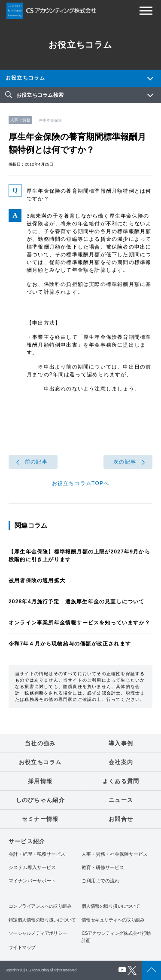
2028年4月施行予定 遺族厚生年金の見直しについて (77, 602)
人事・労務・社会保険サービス (115, 854)
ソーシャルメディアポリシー (38, 933)
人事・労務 (20, 120)
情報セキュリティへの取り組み (113, 920)
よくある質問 (121, 781)
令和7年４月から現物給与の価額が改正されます (70, 644)
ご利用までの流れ (100, 881)
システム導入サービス (32, 868)
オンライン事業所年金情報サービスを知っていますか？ (79, 623)
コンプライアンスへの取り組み (40, 906)
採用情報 (40, 781)
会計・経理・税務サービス (37, 854)
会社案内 (121, 762)
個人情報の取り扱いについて (111, 906)
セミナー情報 (40, 819)
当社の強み (40, 743)
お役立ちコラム (25, 78)
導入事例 (121, 743)
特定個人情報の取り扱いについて (42, 920)
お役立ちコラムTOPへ (81, 483)
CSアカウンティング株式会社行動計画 (116, 937)
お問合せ (121, 819)
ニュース (121, 800)
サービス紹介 (27, 841)
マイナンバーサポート (32, 881)
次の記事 (125, 462)
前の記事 (36, 462)
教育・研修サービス (103, 868)
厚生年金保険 (50, 120)
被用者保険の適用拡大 (37, 581)
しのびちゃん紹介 (40, 800)
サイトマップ (22, 947)
